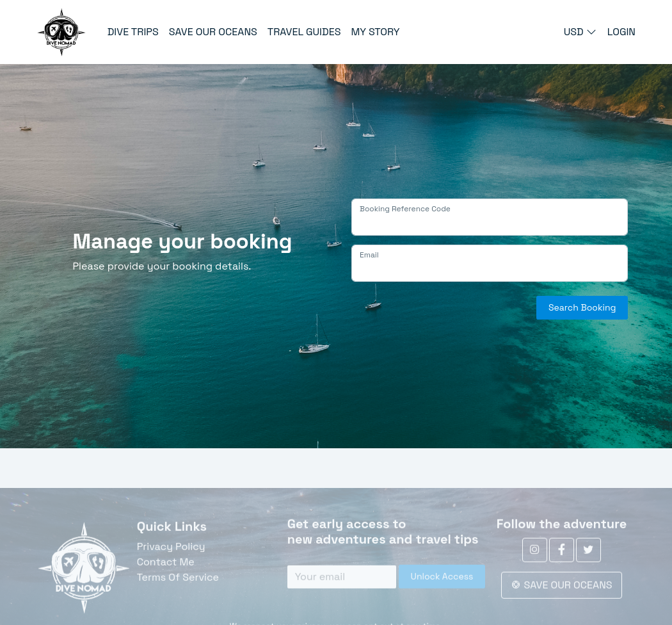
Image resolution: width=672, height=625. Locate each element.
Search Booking (582, 307)
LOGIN (621, 32)
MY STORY (375, 32)
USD (581, 32)
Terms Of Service (178, 598)
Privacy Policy (171, 567)
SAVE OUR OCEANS (213, 32)
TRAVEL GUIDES (304, 32)
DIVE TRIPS (133, 32)
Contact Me (166, 582)
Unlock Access (442, 597)
